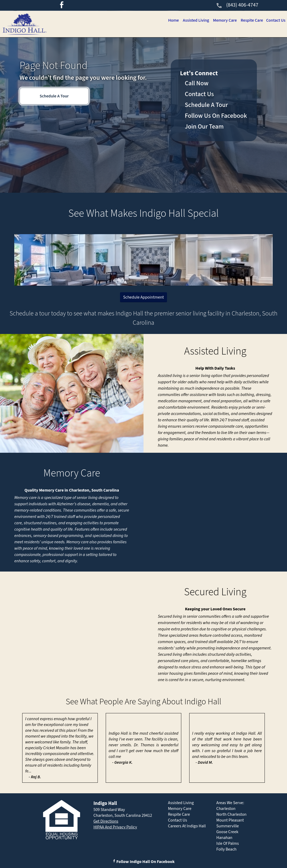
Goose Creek (227, 832)
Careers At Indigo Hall (187, 826)
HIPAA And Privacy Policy (115, 827)
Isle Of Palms (228, 843)
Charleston (226, 809)
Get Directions (106, 821)
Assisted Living (193, 20)
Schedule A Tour (54, 96)
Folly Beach (226, 849)
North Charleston (232, 814)
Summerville (228, 826)
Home (169, 20)
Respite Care (251, 20)
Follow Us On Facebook (216, 116)
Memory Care (223, 20)
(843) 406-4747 (237, 5)
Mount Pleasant (230, 820)
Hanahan (224, 838)
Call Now (197, 83)
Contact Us (275, 20)
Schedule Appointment (143, 297)
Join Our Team (204, 127)
